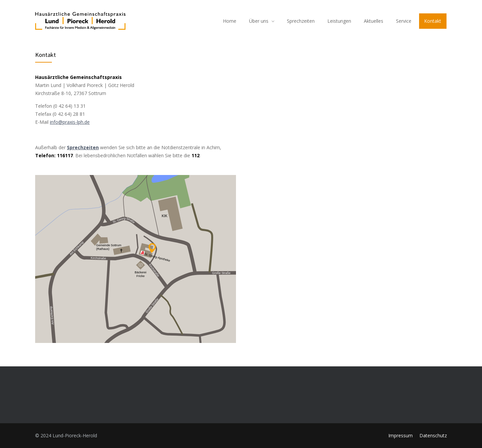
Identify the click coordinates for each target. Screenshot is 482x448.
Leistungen (339, 21)
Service (404, 21)
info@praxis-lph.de (70, 122)
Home (230, 21)
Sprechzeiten (301, 21)
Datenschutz (433, 435)
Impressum (400, 435)
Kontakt (433, 21)
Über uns (259, 21)
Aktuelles (374, 21)
